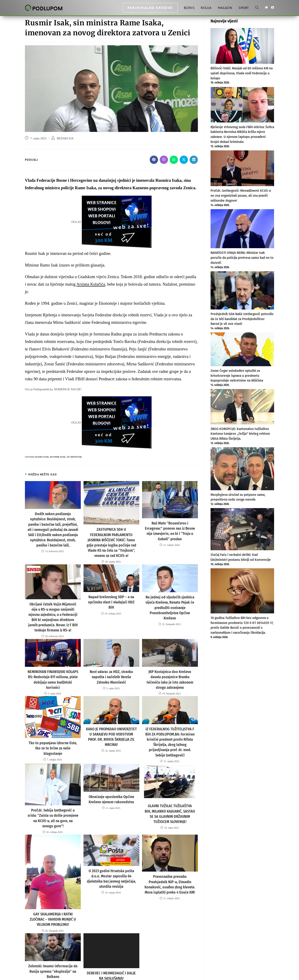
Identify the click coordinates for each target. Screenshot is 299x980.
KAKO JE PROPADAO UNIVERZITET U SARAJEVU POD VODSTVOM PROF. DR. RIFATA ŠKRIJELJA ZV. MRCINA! (111, 715)
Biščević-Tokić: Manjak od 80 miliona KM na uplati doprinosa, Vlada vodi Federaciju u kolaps (242, 73)
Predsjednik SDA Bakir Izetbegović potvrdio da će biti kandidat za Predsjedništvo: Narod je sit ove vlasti (242, 319)
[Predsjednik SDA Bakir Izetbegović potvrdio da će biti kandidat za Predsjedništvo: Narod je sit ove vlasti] (242, 290)
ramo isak (42, 457)
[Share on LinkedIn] (194, 160)
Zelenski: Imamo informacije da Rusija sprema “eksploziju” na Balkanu (53, 936)
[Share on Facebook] (154, 160)
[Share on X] (184, 160)
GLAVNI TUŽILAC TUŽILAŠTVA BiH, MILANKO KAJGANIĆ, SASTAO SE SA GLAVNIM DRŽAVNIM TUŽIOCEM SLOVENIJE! (170, 786)
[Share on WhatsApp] (174, 160)
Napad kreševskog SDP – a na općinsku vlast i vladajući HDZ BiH (111, 591)
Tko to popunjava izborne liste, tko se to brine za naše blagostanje (53, 726)
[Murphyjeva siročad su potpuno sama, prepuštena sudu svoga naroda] (242, 469)
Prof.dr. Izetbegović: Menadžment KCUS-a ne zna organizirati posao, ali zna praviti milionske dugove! (241, 196)
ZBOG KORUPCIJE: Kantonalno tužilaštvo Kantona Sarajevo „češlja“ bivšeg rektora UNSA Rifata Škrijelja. (240, 434)
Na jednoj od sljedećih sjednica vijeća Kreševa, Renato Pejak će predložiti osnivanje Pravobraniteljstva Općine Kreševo (170, 596)
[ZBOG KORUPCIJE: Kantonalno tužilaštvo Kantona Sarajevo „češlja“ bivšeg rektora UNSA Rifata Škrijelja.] (242, 407)
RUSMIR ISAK (58, 457)
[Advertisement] (242, 673)
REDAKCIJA (65, 138)
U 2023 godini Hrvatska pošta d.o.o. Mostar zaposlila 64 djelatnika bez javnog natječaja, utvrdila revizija (111, 842)
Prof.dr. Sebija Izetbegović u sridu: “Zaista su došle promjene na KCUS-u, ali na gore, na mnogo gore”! (53, 788)
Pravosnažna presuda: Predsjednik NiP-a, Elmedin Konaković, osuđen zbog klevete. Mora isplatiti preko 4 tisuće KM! (170, 850)
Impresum (226, 975)
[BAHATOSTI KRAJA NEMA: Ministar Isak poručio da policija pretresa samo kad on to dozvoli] (242, 229)
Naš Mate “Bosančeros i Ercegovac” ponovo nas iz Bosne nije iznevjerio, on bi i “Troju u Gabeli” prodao (170, 528)
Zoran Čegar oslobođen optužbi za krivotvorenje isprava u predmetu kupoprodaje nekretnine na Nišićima (237, 376)
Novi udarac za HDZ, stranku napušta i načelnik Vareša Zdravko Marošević (111, 662)
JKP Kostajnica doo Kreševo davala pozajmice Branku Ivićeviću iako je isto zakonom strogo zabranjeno (170, 665)
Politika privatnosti (244, 975)
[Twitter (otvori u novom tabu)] (266, 8)
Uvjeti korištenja (265, 975)
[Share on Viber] (164, 160)
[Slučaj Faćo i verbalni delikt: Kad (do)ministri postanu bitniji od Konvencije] (242, 529)
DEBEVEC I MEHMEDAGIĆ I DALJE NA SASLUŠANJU (111, 940)
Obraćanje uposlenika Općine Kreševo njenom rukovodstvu (111, 772)
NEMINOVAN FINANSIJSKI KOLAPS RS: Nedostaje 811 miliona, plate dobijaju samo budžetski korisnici (53, 665)
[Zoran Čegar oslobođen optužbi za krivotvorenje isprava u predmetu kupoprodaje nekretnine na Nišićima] (242, 349)
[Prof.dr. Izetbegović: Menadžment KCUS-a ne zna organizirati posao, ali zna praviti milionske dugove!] (242, 168)
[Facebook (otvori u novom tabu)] (273, 8)
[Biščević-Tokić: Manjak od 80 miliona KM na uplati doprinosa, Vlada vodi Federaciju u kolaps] (242, 46)
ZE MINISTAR (74, 457)
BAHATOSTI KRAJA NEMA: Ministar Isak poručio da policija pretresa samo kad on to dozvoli (242, 258)
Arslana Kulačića (91, 284)
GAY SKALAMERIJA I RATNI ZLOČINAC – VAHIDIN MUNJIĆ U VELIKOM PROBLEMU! (53, 885)
